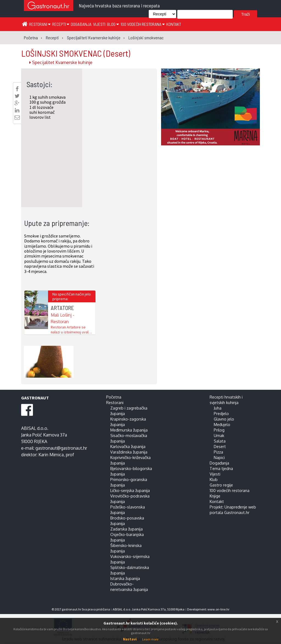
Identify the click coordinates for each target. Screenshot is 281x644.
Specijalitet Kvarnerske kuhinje (61, 62)
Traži (245, 14)
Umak (219, 435)
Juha (218, 408)
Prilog (219, 430)
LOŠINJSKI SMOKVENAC (76, 53)
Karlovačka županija (128, 446)
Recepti (61, 24)
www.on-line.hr (218, 609)
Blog (113, 24)
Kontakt (174, 24)
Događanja (81, 24)
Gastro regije (221, 485)
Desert (220, 446)
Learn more (150, 639)
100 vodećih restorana (143, 24)
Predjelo (221, 413)
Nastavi (130, 639)
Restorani (40, 24)
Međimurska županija (129, 430)
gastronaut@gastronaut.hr (61, 448)
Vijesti (99, 24)
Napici (219, 457)
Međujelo (222, 424)
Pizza (218, 452)
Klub (214, 479)
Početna (114, 397)
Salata (220, 441)
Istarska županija (125, 578)
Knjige (215, 496)
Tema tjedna (221, 468)
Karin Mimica (51, 455)
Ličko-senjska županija (130, 490)
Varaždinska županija (129, 452)
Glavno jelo (224, 419)
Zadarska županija (127, 529)
